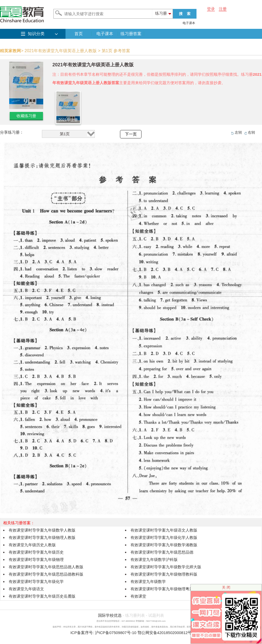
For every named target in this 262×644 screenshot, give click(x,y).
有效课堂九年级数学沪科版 (154, 559)
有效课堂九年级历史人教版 (32, 545)
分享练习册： (12, 132)
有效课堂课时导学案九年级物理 (36, 559)
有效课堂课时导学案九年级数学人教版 (42, 530)
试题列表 (156, 615)
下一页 (131, 134)
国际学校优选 (110, 615)
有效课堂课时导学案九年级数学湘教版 (164, 545)
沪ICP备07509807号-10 (116, 633)
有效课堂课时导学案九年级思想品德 (162, 552)
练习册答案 (131, 34)
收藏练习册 (26, 116)
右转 (252, 132)
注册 (223, 9)
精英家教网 (10, 51)
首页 (79, 34)
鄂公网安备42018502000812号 (165, 633)
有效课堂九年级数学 (148, 581)
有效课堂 (138, 596)
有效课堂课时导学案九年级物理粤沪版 (164, 589)
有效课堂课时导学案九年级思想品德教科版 (46, 574)
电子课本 (189, 23)
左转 (238, 132)
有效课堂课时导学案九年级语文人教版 (164, 530)
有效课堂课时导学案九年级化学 (36, 581)
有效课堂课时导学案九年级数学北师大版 (166, 567)
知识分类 (36, 34)
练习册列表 (135, 615)
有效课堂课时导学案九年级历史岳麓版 (42, 596)
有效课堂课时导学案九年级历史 (36, 552)
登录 (211, 9)
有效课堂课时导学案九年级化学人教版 (164, 537)
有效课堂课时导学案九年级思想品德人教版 (46, 567)
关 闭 (226, 587)
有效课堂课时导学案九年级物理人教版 (42, 537)
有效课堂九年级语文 (26, 589)
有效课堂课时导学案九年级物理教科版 (164, 574)
